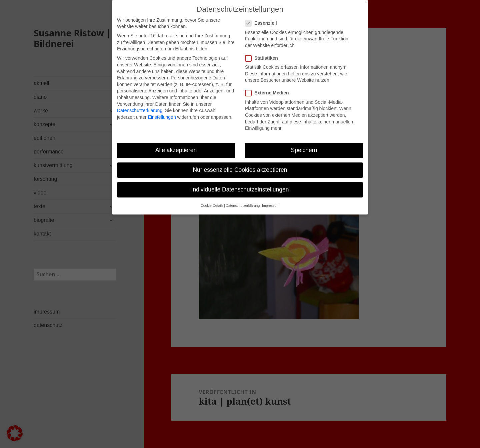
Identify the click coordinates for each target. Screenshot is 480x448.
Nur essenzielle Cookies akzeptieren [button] (240, 162)
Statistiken (264, 51)
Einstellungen (162, 110)
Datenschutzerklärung (140, 103)
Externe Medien (269, 86)
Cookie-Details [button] (212, 198)
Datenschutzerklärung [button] (243, 198)
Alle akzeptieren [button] (176, 143)
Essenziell (263, 16)
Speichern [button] (304, 143)
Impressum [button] (271, 198)
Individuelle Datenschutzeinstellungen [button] (240, 182)
